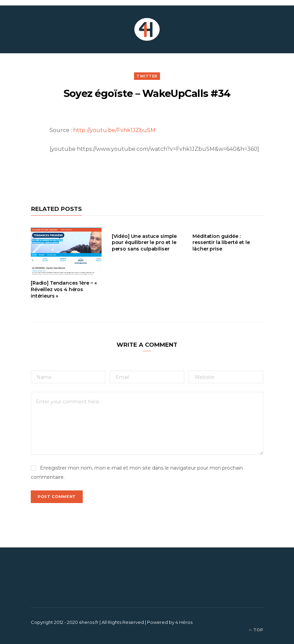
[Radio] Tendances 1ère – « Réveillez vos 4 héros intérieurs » (64, 289)
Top (256, 630)
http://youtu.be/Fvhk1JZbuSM (114, 130)
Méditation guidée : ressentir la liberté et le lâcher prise (221, 243)
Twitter (147, 76)
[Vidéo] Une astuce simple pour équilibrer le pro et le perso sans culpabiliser (144, 243)
